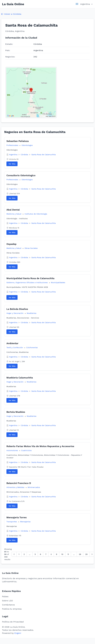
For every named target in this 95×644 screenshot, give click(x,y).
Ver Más (12, 164)
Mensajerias (25, 522)
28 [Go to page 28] (80, 554)
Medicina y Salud (14, 214)
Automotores (13, 450)
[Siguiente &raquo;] (92, 554)
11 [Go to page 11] (68, 554)
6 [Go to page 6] (41, 554)
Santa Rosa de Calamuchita (44, 155)
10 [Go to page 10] (62, 554)
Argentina (13, 155)
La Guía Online (13, 4)
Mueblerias (31, 313)
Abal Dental (13, 210)
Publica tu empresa (12, 609)
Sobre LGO (7, 601)
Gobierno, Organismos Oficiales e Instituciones (27, 282)
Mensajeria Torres (16, 517)
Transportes (12, 522)
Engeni (18, 633)
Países (5, 596)
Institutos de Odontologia (36, 214)
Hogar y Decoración (15, 313)
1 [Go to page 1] (19, 554)
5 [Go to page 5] (35, 554)
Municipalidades (58, 282)
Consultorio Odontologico (21, 175)
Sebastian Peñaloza (18, 141)
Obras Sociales (31, 248)
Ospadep (11, 244)
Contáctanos (8, 605)
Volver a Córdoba (11, 14)
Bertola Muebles (16, 412)
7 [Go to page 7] (46, 554)
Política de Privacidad (13, 622)
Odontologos (27, 145)
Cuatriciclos (26, 450)
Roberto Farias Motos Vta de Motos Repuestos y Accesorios (40, 446)
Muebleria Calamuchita (20, 378)
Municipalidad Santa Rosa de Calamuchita (30, 278)
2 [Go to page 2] (24, 554)
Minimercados (34, 487)
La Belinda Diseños (17, 309)
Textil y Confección (15, 347)
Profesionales (13, 145)
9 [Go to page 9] (57, 554)
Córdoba (25, 155)
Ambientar (12, 343)
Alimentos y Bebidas (16, 487)
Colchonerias (32, 347)
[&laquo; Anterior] (14, 554)
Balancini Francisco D (19, 483)
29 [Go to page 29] (86, 554)
